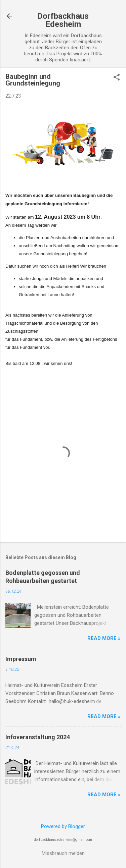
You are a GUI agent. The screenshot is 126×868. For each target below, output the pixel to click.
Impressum (21, 659)
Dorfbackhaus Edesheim (63, 20)
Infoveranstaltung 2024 (38, 737)
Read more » (104, 638)
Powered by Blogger (63, 826)
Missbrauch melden (63, 853)
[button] (117, 78)
